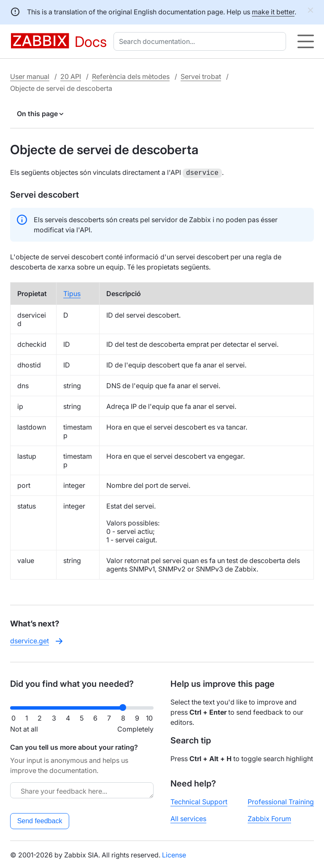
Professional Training (281, 801)
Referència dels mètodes (131, 76)
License (174, 854)
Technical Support (199, 801)
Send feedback (40, 820)
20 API (71, 76)
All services (188, 818)
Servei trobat (201, 76)
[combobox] (201, 41)
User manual (30, 76)
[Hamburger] (306, 41)
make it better (273, 12)
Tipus (72, 293)
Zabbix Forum (269, 818)
